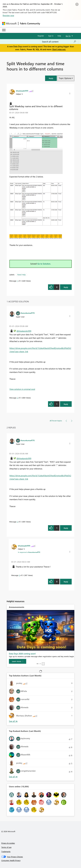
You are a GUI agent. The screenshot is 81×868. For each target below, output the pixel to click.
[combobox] (59, 42)
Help (59, 36)
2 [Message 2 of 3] (17, 398)
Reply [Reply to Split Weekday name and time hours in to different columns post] (66, 287)
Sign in (51, 36)
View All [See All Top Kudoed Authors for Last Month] (13, 777)
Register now (8, 15)
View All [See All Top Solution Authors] (13, 721)
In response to (29, 552)
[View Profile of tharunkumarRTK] (28, 313)
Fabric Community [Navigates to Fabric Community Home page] (30, 23)
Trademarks (6, 851)
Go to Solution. (44, 264)
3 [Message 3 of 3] (19, 575)
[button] (51, 78)
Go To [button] (68, 36)
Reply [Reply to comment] (66, 404)
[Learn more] (18, 661)
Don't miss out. (59, 49)
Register (41, 36)
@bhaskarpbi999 (24, 331)
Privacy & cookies (8, 843)
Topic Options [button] (65, 78)
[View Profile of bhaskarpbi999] (22, 91)
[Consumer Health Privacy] (41, 860)
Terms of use (6, 847)
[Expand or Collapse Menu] (4, 30)
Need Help (21, 275)
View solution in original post (22, 389)
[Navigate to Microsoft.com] (9, 23)
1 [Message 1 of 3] (17, 281)
